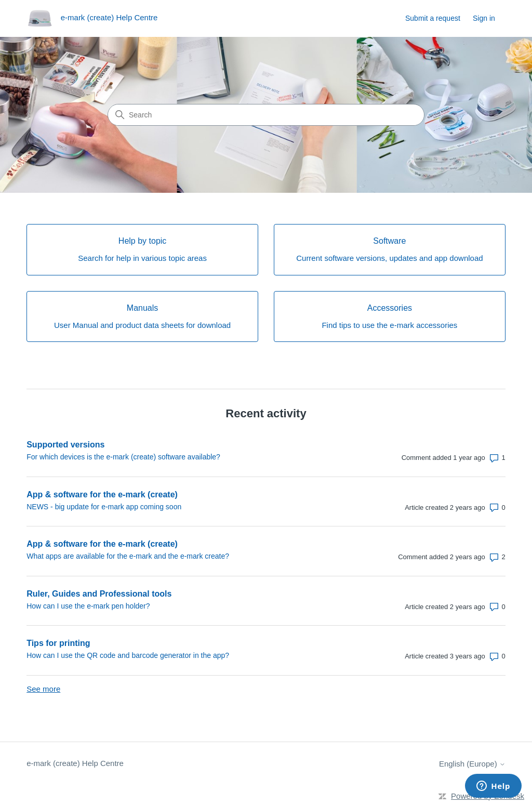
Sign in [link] (484, 18)
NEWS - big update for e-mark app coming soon (104, 507)
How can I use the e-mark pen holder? (88, 606)
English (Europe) (472, 764)
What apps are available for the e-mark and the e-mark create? (128, 556)
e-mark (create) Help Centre (75, 763)
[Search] (266, 115)
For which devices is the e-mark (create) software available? (123, 457)
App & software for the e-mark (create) (102, 494)
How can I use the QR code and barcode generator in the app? (128, 655)
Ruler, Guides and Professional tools (99, 594)
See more (43, 689)
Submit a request (433, 18)
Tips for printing (58, 643)
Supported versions (65, 445)
